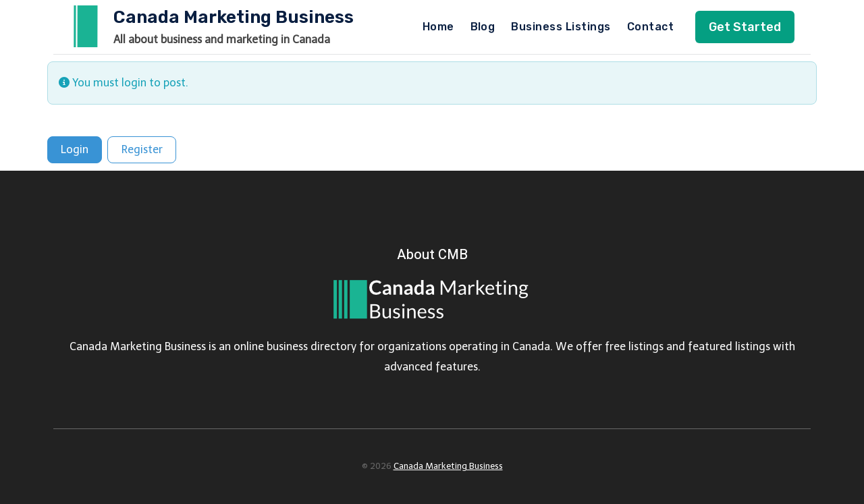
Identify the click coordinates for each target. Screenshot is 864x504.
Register (142, 149)
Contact (650, 27)
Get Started (745, 27)
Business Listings (561, 27)
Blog (483, 27)
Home (438, 27)
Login (75, 149)
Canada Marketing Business (448, 466)
